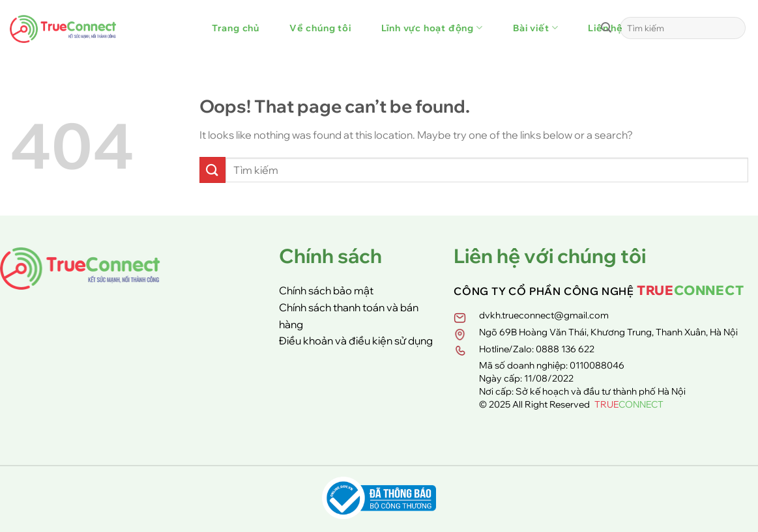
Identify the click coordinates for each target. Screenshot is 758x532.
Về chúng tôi (320, 28)
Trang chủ (236, 28)
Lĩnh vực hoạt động (432, 28)
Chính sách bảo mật (326, 290)
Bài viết (535, 28)
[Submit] (606, 28)
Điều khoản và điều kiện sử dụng (356, 341)
